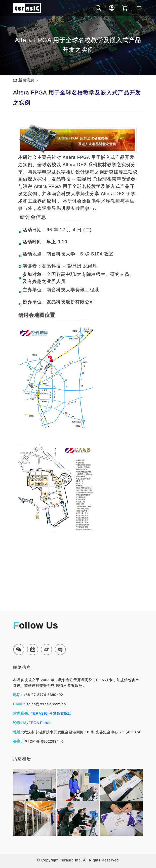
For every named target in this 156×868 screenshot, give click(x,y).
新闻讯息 (26, 80)
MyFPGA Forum (37, 723)
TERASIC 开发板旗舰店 (51, 713)
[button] (19, 649)
